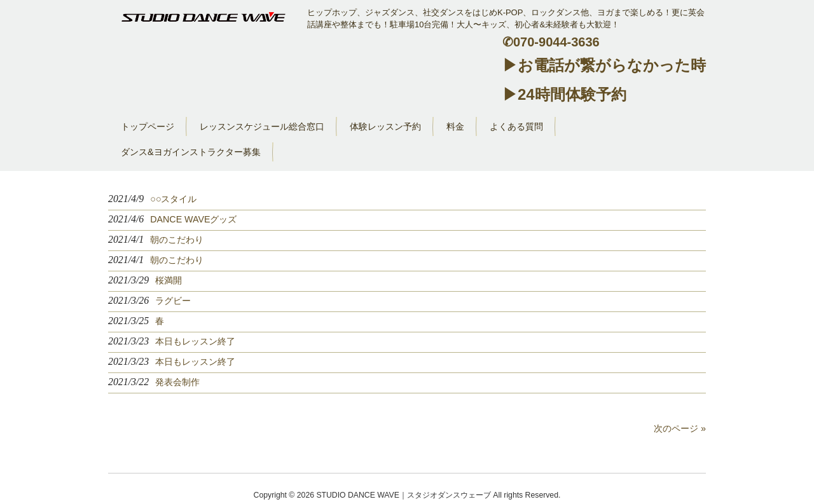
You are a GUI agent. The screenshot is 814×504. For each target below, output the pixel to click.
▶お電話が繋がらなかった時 (604, 65)
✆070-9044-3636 (551, 42)
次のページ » (680, 428)
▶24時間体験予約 (564, 94)
